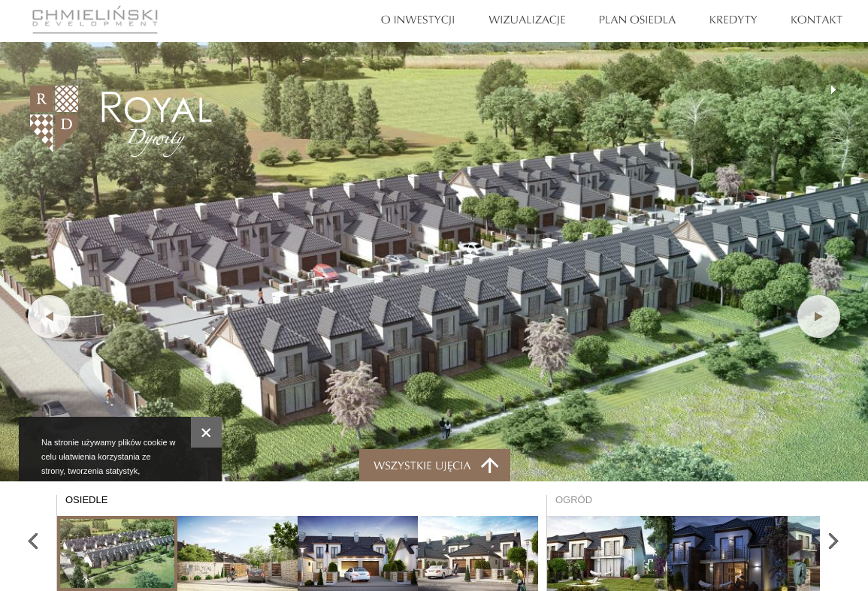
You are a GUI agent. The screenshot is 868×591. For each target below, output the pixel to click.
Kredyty (734, 20)
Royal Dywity (121, 122)
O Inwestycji (418, 20)
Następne (833, 543)
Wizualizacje (527, 20)
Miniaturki (435, 465)
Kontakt (817, 20)
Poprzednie (49, 317)
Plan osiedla (638, 20)
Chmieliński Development (95, 20)
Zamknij (206, 432)
